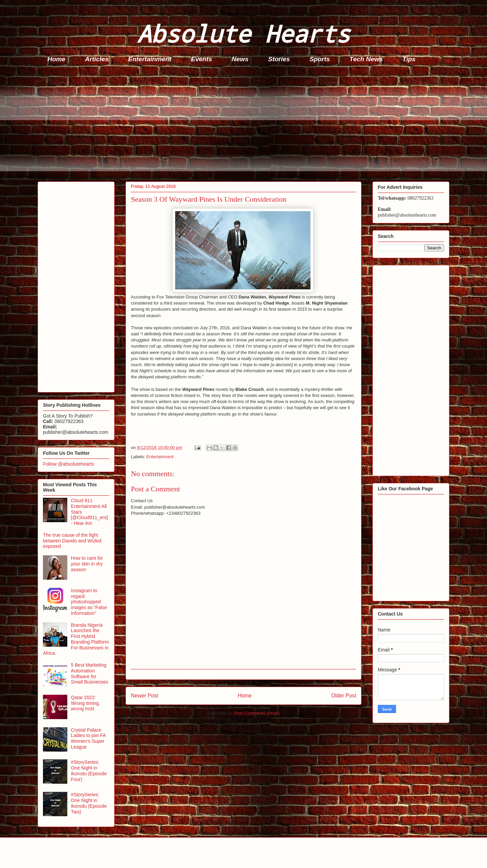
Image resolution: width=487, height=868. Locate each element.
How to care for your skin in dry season (87, 564)
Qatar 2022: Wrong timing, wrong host (86, 703)
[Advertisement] (240, 124)
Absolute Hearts (243, 33)
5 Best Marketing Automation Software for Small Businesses (90, 673)
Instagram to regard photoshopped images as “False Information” (89, 602)
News (240, 59)
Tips (409, 59)
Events (202, 59)
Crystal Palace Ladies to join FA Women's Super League (88, 738)
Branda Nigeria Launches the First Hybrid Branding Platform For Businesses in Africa (76, 639)
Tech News (366, 59)
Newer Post (145, 696)
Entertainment (150, 59)
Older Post (344, 696)
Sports (320, 59)
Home (57, 59)
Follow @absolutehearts (68, 464)
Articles (97, 59)
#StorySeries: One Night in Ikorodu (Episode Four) (89, 771)
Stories (279, 59)
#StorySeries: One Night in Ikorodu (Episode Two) (89, 803)
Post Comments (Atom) (257, 713)
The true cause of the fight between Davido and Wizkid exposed (72, 541)
